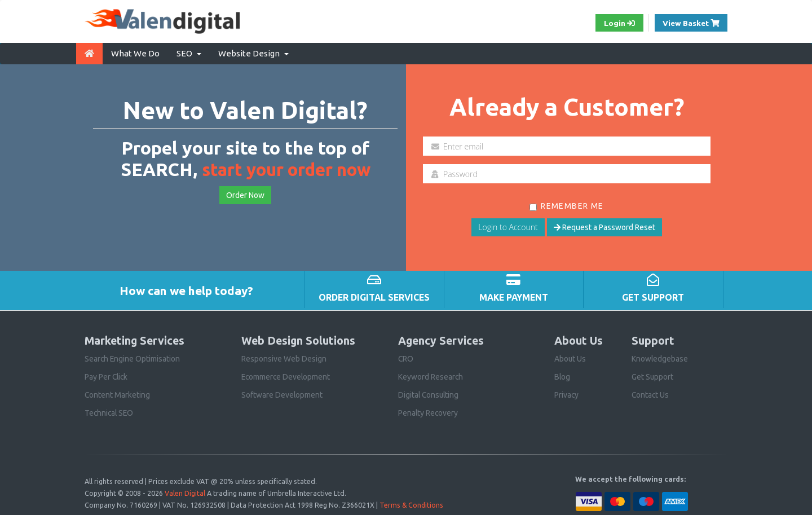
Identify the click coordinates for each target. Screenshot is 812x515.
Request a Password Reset (604, 227)
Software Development (282, 394)
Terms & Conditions (412, 503)
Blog (562, 376)
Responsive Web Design (284, 358)
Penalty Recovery (429, 412)
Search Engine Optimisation (133, 358)
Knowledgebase (660, 358)
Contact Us (651, 394)
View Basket (694, 22)
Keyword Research (431, 376)
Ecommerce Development (287, 376)
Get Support (653, 376)
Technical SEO (110, 412)
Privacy (567, 394)
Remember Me (566, 206)
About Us (570, 358)
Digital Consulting (429, 394)
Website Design (253, 53)
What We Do (135, 53)
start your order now (286, 169)
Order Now (245, 195)
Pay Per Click (107, 376)
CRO (406, 358)
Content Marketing (118, 394)
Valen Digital (185, 492)
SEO (189, 53)
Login (617, 23)
